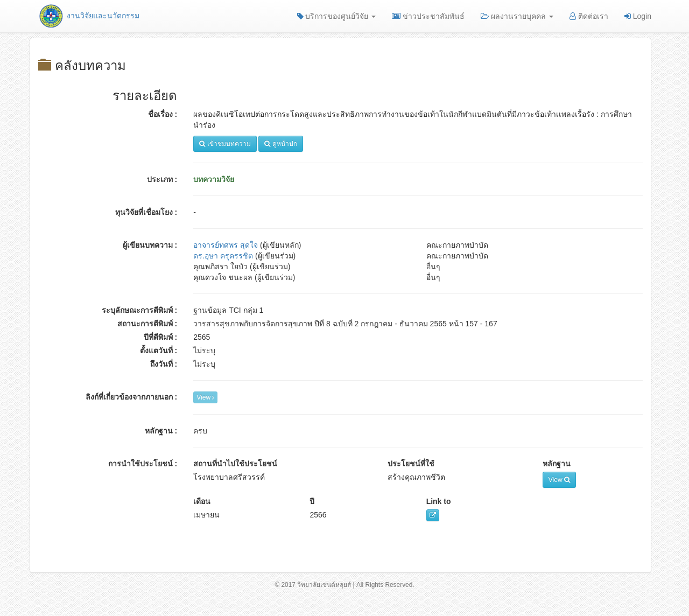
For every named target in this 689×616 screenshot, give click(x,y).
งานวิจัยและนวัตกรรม (89, 16)
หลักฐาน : (161, 431)
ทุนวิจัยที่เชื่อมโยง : (146, 212)
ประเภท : (162, 179)
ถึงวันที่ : (164, 364)
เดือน (202, 501)
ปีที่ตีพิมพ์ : (161, 337)
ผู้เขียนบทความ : (150, 245)
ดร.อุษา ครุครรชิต (223, 256)
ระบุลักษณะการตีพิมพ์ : (140, 310)
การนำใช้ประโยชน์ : (143, 464)
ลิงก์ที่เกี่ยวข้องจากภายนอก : (132, 397)
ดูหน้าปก (280, 144)
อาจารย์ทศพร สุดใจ (226, 245)
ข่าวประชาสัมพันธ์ (428, 16)
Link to (439, 501)
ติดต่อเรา (589, 16)
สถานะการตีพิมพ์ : (147, 324)
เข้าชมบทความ (225, 144)
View (205, 397)
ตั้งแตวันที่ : (159, 351)
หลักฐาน (557, 464)
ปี (312, 501)
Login (638, 16)
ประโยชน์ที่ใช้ (411, 464)
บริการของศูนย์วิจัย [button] (337, 16)
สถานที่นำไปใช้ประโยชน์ (235, 464)
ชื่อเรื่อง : (163, 114)
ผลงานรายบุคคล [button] (517, 16)
